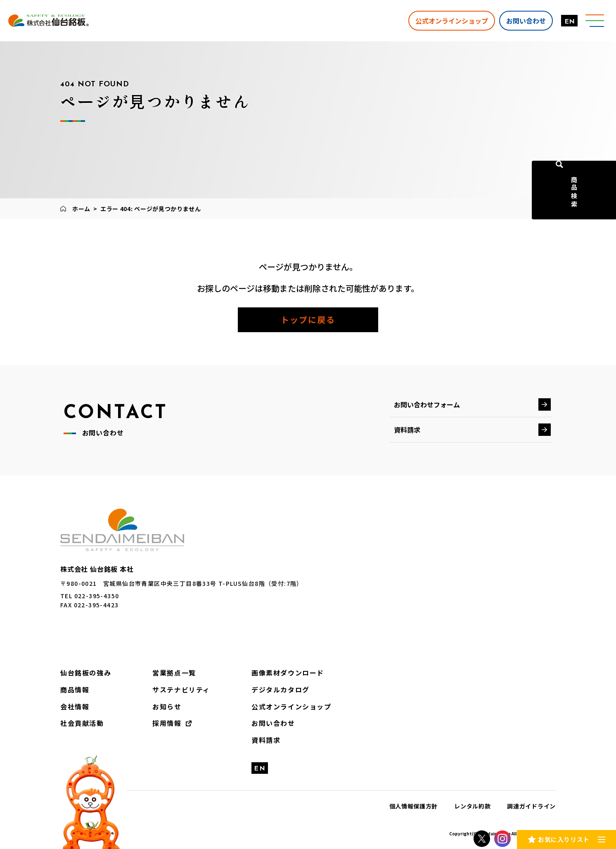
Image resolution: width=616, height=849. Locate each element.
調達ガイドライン (531, 806)
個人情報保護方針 (414, 806)
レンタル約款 (472, 806)
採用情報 (167, 723)
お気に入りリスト (564, 838)
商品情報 (75, 690)
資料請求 (407, 430)
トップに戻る (308, 320)
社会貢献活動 (82, 723)
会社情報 (75, 706)
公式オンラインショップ (449, 20)
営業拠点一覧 (174, 673)
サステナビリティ (181, 690)
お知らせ (167, 706)
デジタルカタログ (281, 690)
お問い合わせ (523, 20)
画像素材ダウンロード (288, 673)
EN (567, 22)
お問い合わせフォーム (427, 404)
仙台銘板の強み (86, 673)
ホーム (81, 209)
